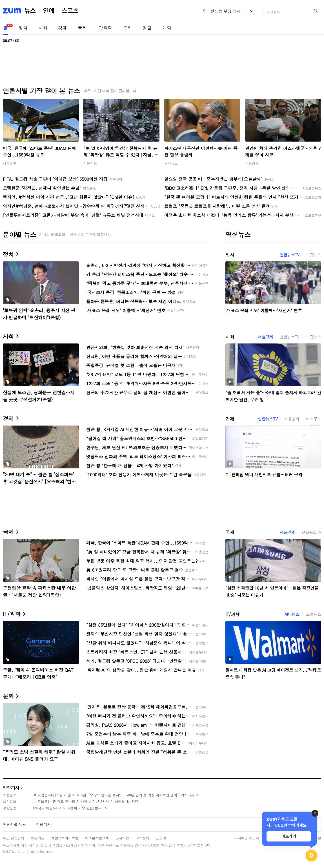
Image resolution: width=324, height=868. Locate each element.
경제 (63, 28)
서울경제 (252, 163)
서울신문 (90, 163)
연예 (49, 11)
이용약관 (38, 838)
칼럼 (147, 28)
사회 (43, 28)
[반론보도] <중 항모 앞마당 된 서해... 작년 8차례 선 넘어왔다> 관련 (85, 801)
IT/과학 (105, 28)
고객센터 (143, 838)
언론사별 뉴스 (14, 824)
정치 (23, 28)
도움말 (161, 838)
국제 (82, 28)
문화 (127, 28)
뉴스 (30, 11)
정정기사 (11, 787)
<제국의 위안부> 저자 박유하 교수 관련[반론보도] (71, 808)
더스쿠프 (314, 419)
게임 (167, 28)
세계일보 (10, 163)
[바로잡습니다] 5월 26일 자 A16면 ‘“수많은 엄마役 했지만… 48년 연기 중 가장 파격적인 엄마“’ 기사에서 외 (116, 795)
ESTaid (11, 852)
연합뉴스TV (289, 255)
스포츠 (70, 11)
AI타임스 (292, 614)
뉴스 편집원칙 (14, 838)
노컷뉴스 (171, 163)
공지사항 (122, 838)
